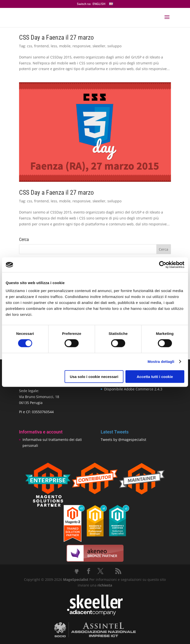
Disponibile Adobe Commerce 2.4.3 (133, 389)
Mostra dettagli (161, 362)
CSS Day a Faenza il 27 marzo (56, 37)
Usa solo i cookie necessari (94, 376)
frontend (41, 46)
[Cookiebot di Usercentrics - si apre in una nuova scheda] (163, 265)
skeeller (99, 46)
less (54, 46)
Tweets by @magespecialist (123, 440)
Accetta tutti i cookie (155, 376)
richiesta (104, 585)
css (30, 46)
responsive (82, 46)
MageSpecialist (76, 579)
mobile (65, 46)
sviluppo (114, 46)
